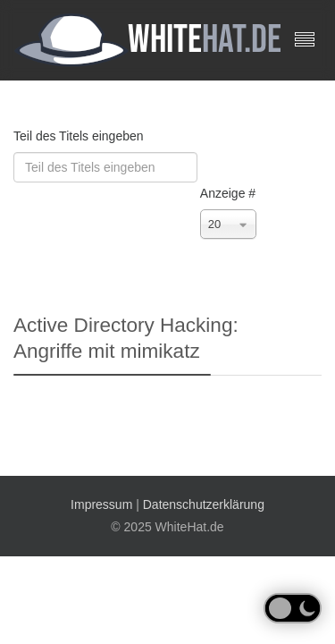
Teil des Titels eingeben (80, 136)
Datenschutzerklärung (204, 504)
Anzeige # (228, 193)
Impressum (101, 504)
